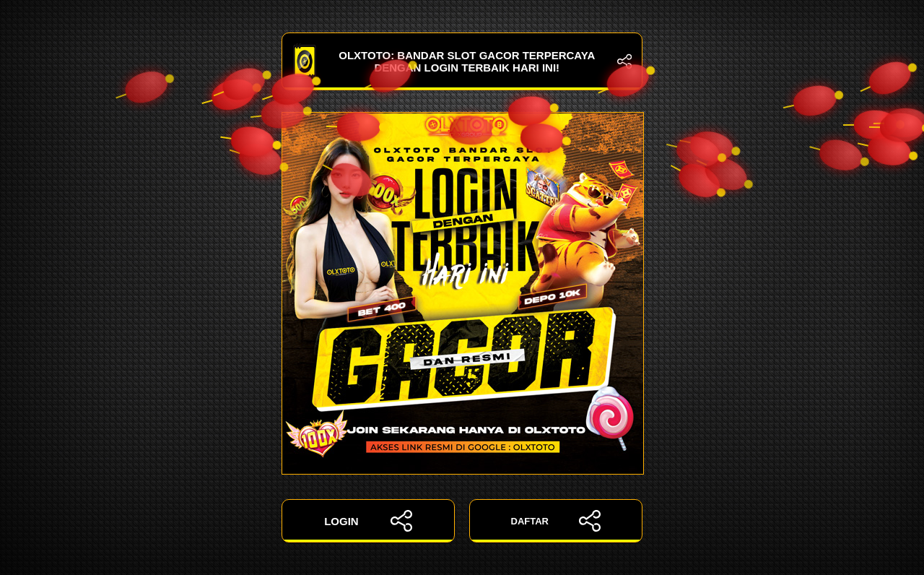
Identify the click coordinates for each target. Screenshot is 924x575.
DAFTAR (556, 521)
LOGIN (368, 521)
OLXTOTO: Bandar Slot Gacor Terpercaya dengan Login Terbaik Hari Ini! (462, 61)
